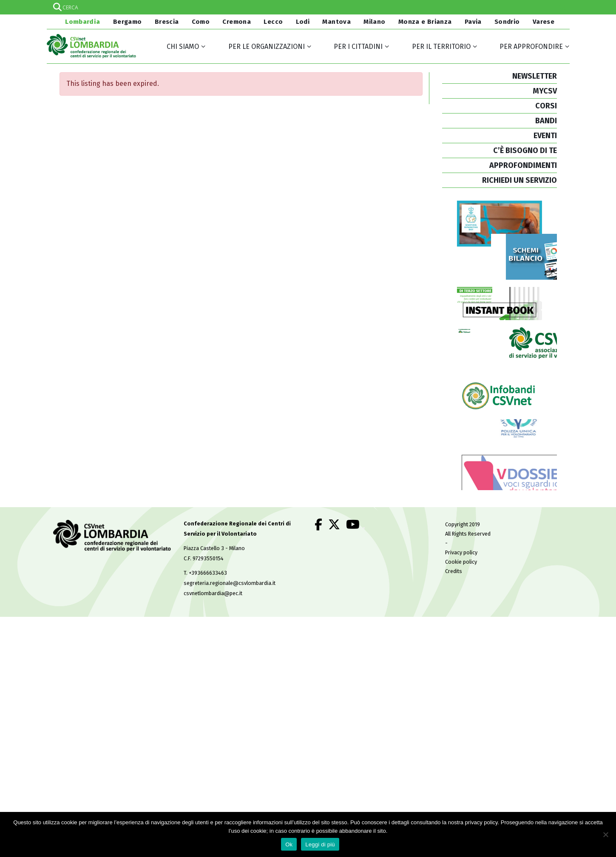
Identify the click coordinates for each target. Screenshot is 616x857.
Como (201, 22)
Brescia (167, 22)
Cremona (237, 22)
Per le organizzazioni (267, 47)
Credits (454, 592)
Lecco (273, 22)
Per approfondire (531, 47)
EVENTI (545, 136)
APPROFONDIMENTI (523, 165)
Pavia (473, 22)
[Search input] (308, 7)
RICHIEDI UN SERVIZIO (519, 180)
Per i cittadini (358, 47)
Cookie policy (461, 582)
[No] (605, 834)
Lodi (303, 22)
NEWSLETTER (535, 76)
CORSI (546, 106)
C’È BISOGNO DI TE (525, 150)
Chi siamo (183, 47)
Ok (289, 844)
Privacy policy (461, 573)
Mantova (336, 22)
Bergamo (128, 22)
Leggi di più (320, 844)
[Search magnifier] (562, 7)
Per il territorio (441, 47)
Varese (544, 22)
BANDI (546, 121)
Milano (374, 22)
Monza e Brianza (425, 22)
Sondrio (507, 22)
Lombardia (82, 22)
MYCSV (545, 91)
